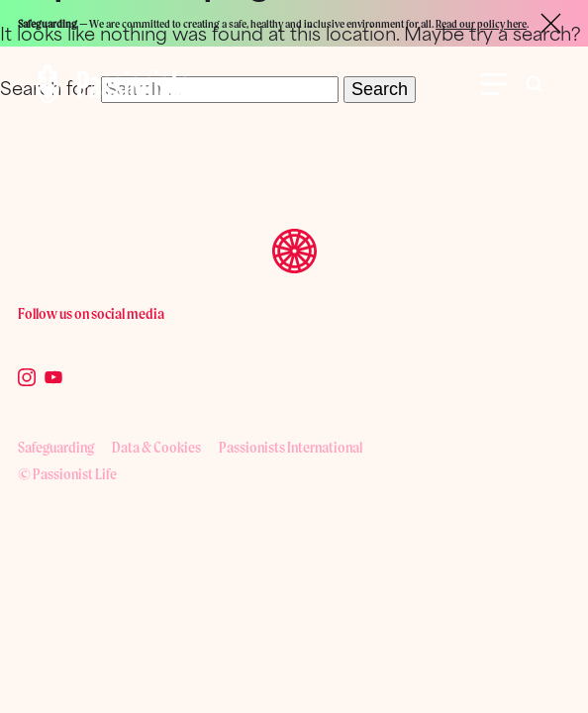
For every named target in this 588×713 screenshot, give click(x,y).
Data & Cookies (156, 447)
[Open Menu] (494, 84)
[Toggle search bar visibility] (535, 84)
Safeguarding (56, 447)
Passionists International (291, 447)
